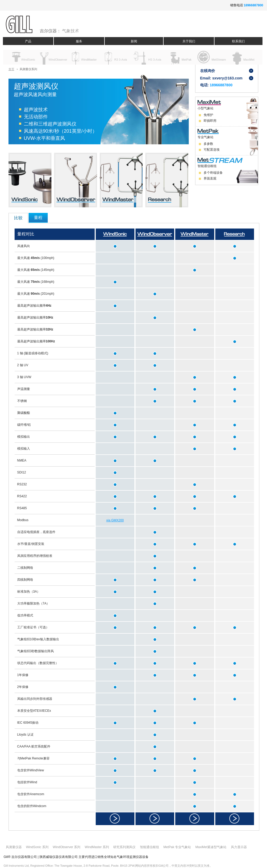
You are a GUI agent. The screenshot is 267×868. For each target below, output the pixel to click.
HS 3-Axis (148, 57)
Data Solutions (211, 57)
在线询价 (208, 71)
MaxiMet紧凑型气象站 (211, 847)
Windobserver (53, 57)
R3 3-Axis (116, 57)
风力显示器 (239, 847)
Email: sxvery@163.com (221, 78)
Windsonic (22, 57)
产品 (28, 41)
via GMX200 (115, 520)
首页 (11, 69)
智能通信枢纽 (150, 847)
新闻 (134, 41)
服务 (79, 41)
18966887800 (253, 5)
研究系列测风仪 (124, 847)
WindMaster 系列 (97, 847)
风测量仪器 (14, 847)
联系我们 (238, 41)
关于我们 (189, 41)
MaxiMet (242, 57)
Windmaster (85, 57)
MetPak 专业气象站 (177, 847)
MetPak (179, 57)
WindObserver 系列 (67, 847)
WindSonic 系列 (37, 847)
